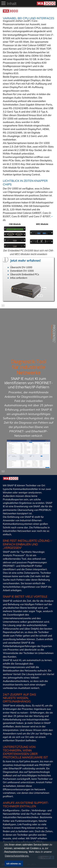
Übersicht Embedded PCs (25, 274)
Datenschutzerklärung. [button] (17, 856)
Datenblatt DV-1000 (22, 271)
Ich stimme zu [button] (14, 864)
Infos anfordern (19, 278)
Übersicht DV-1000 (21, 267)
